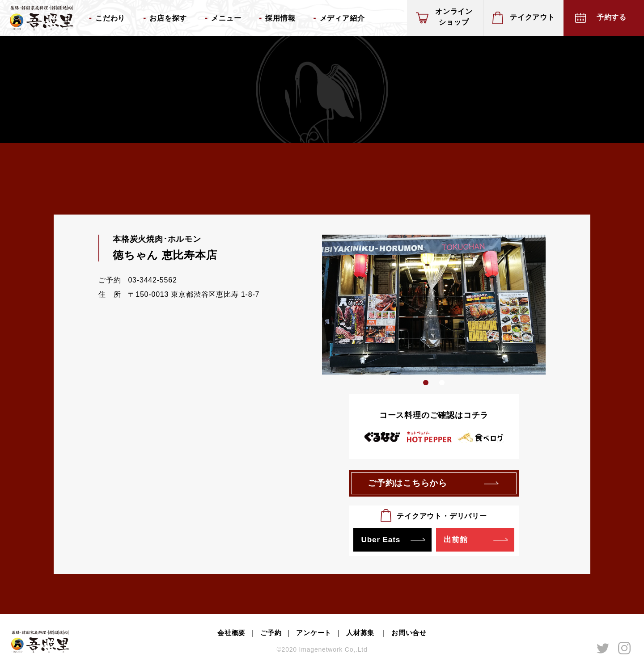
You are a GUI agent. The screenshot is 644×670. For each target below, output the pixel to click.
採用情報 (280, 18)
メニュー (226, 18)
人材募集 (363, 635)
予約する (612, 17)
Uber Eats (382, 541)
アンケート (314, 635)
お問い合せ (413, 635)
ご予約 (268, 635)
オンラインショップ (454, 17)
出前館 (457, 541)
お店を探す (168, 18)
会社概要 (227, 635)
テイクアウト (532, 17)
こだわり (110, 18)
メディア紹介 (342, 18)
